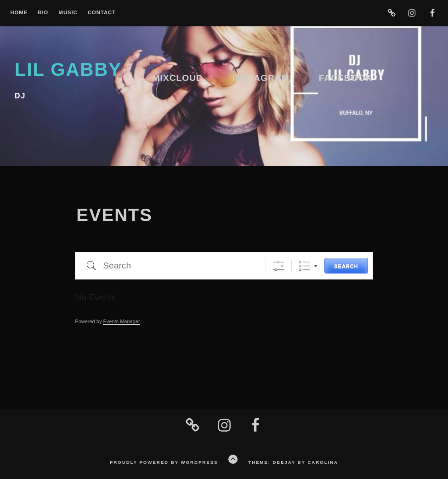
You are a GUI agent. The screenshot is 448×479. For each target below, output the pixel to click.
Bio (43, 13)
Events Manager (121, 321)
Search (346, 266)
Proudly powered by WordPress (164, 462)
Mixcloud (178, 78)
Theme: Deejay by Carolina (293, 462)
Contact (102, 13)
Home (19, 13)
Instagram (261, 78)
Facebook (346, 78)
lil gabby (68, 69)
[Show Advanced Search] (279, 266)
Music (68, 13)
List (304, 266)
